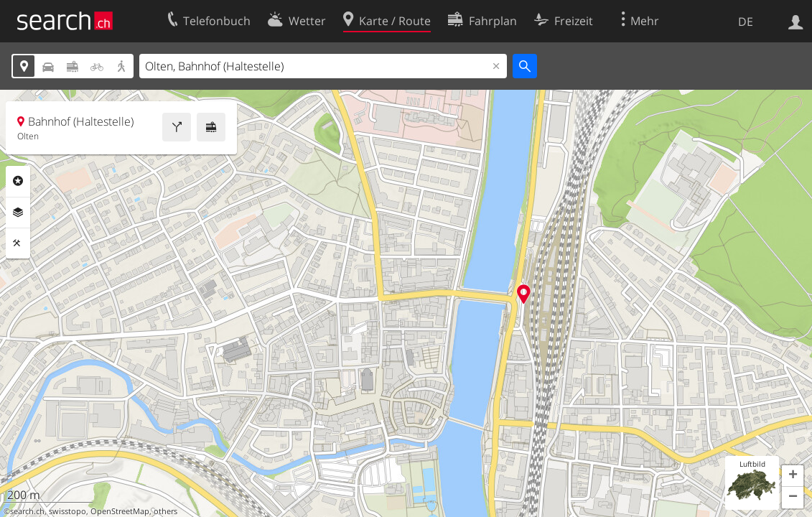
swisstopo (67, 511)
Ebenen (18, 213)
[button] (793, 476)
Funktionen (18, 243)
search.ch (27, 511)
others (165, 511)
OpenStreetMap (120, 511)
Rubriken (18, 181)
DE (746, 22)
